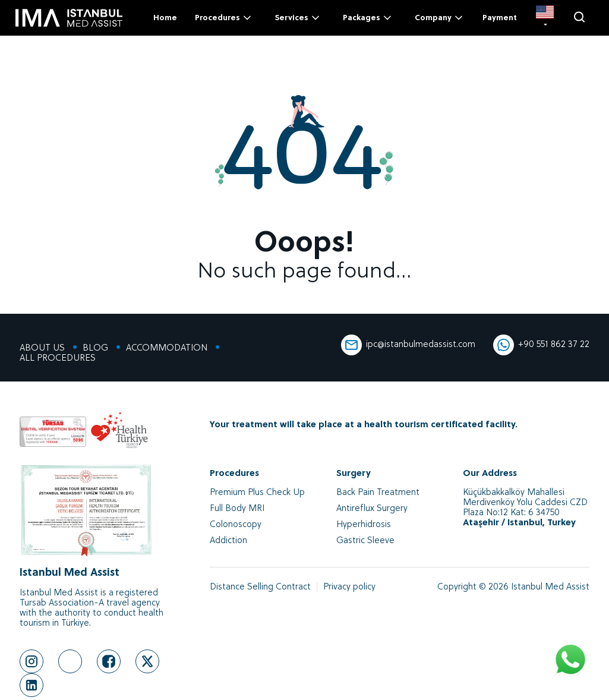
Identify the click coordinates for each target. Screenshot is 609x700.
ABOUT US (42, 349)
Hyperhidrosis (364, 525)
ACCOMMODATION (167, 349)
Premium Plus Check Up (257, 493)
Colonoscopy (236, 525)
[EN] (545, 18)
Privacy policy (349, 587)
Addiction (228, 541)
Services (298, 18)
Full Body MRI (237, 509)
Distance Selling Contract (260, 587)
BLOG (95, 349)
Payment (500, 18)
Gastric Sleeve (365, 541)
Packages (368, 18)
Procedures (224, 18)
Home (165, 18)
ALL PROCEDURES (58, 359)
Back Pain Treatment (378, 493)
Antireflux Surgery (372, 509)
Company (440, 18)
